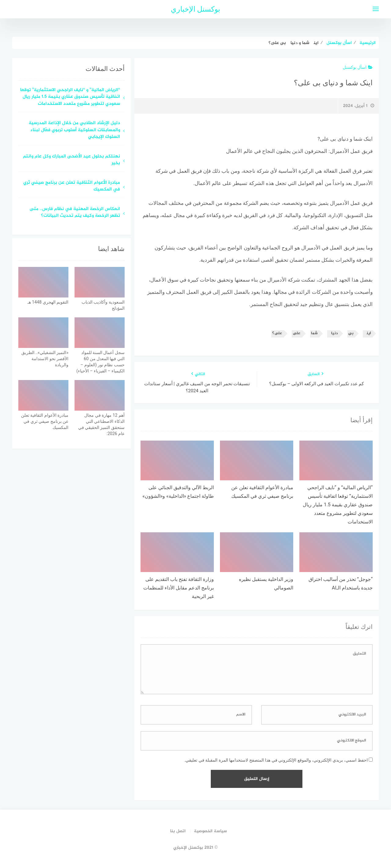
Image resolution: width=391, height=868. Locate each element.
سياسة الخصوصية (210, 831)
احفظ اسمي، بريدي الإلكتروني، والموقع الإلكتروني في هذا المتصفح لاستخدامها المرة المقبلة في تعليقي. (276, 760)
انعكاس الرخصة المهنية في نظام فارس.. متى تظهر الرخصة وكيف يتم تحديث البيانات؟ (75, 213)
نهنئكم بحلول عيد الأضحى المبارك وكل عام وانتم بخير (71, 160)
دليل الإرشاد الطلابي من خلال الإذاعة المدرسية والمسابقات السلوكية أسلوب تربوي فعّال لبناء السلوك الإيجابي (74, 130)
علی (297, 333)
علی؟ (277, 333)
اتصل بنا (178, 831)
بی (351, 333)
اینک (367, 333)
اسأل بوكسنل (358, 67)
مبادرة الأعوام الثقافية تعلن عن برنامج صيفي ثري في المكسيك (72, 187)
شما (314, 333)
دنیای (333, 333)
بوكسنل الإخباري (196, 9)
